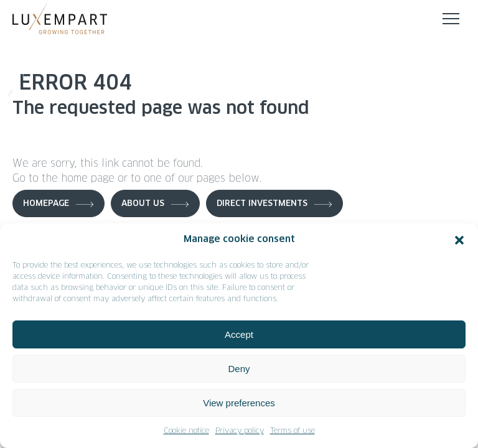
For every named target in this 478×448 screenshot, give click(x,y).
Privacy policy (240, 431)
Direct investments (262, 204)
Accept (239, 334)
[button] (459, 240)
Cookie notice (186, 431)
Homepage (46, 204)
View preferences (239, 403)
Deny (239, 369)
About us (143, 204)
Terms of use (293, 431)
